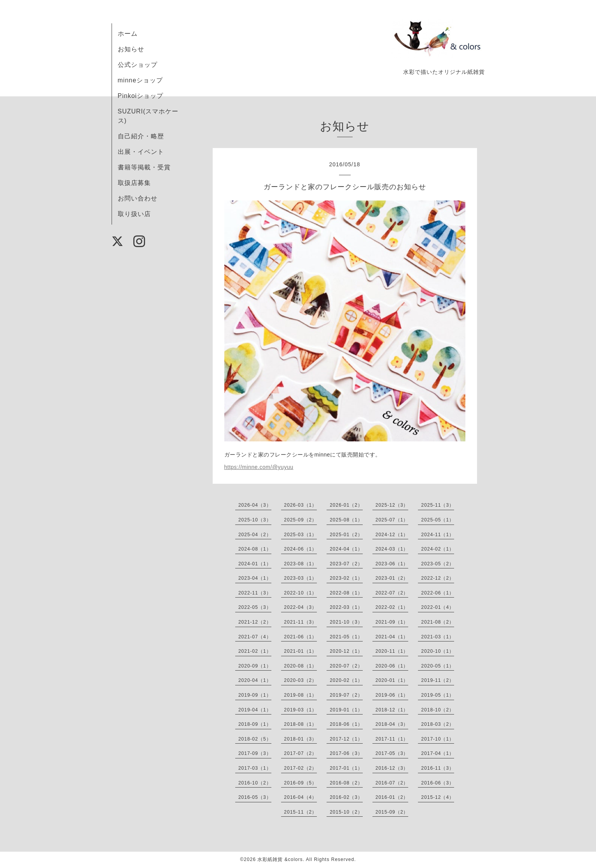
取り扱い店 (134, 214)
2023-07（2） (346, 564)
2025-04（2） (255, 535)
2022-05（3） (255, 607)
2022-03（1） (346, 607)
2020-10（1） (438, 651)
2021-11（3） (301, 622)
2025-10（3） (255, 520)
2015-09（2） (392, 812)
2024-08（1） (255, 549)
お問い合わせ (138, 198)
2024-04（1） (346, 549)
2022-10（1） (301, 593)
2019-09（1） (255, 695)
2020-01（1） (392, 680)
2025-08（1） (346, 520)
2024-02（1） (438, 549)
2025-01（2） (346, 535)
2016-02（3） (346, 797)
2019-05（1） (438, 695)
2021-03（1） (438, 637)
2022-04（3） (301, 607)
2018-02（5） (255, 739)
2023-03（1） (301, 578)
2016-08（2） (346, 783)
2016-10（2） (255, 783)
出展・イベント (141, 152)
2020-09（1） (255, 666)
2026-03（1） (301, 505)
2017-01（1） (346, 768)
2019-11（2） (438, 680)
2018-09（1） (255, 724)
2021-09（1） (392, 622)
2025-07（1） (392, 520)
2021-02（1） (255, 651)
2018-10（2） (438, 710)
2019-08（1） (301, 695)
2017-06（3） (346, 753)
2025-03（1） (301, 535)
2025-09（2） (301, 520)
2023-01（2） (392, 578)
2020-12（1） (346, 651)
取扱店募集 (134, 183)
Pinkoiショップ (141, 96)
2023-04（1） (255, 578)
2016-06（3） (438, 783)
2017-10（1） (438, 739)
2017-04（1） (438, 753)
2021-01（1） (301, 651)
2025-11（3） (438, 505)
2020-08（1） (301, 666)
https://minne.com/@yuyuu (259, 467)
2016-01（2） (392, 797)
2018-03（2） (438, 724)
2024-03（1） (392, 549)
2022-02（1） (392, 607)
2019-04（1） (255, 710)
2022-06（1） (438, 593)
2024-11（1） (438, 535)
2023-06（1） (392, 564)
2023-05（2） (438, 564)
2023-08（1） (301, 564)
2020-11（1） (392, 651)
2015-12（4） (438, 797)
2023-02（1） (346, 578)
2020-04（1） (255, 680)
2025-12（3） (392, 505)
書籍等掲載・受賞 (144, 167)
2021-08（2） (438, 622)
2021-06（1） (301, 637)
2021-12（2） (255, 622)
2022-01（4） (438, 607)
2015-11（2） (301, 812)
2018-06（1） (346, 724)
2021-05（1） (346, 637)
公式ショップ (138, 65)
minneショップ (141, 80)
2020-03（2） (301, 680)
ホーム (128, 34)
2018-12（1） (392, 710)
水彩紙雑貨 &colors (280, 859)
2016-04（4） (301, 797)
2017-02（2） (301, 768)
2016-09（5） (301, 783)
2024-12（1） (392, 535)
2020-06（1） (392, 666)
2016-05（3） (255, 797)
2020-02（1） (346, 680)
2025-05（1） (438, 520)
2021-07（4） (255, 637)
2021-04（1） (392, 637)
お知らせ (131, 49)
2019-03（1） (301, 710)
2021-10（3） (346, 622)
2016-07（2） (392, 783)
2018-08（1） (301, 724)
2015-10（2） (346, 812)
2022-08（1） (346, 593)
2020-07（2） (346, 666)
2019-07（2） (346, 695)
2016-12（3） (392, 768)
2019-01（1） (346, 710)
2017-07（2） (301, 753)
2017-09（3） (255, 753)
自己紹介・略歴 (141, 136)
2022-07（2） (392, 593)
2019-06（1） (392, 695)
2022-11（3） (255, 593)
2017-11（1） (392, 739)
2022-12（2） (438, 578)
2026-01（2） (346, 505)
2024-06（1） (301, 549)
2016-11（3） (438, 768)
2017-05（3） (392, 753)
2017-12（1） (346, 739)
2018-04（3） (392, 724)
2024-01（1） (255, 564)
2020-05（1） (438, 666)
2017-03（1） (255, 768)
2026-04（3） (255, 505)
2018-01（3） (301, 739)
